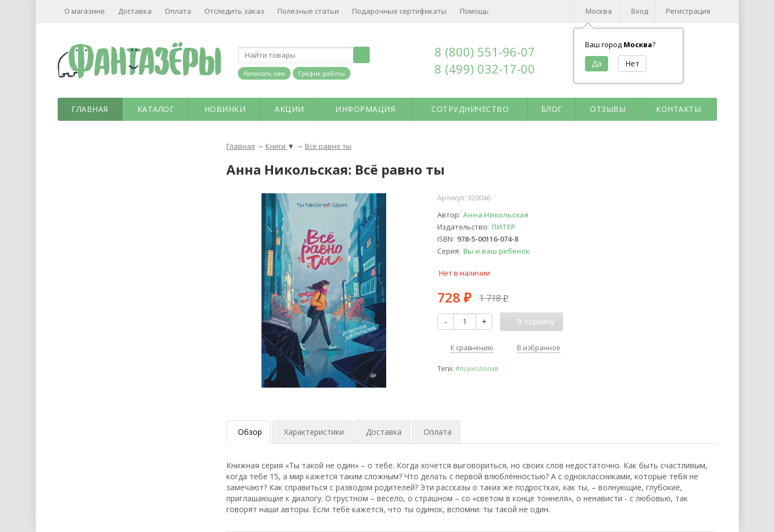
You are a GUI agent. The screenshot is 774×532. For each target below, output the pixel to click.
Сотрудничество (470, 109)
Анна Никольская (496, 215)
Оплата (178, 11)
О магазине (85, 11)
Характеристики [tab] (314, 432)
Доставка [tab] (384, 432)
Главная (90, 109)
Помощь (474, 11)
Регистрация (688, 11)
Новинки (225, 109)
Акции (289, 109)
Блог (552, 109)
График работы (322, 73)
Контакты (678, 109)
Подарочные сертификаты (399, 11)
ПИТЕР (503, 227)
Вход (640, 11)
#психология (477, 368)
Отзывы (608, 109)
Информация (365, 109)
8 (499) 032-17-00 (485, 69)
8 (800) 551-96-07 (485, 52)
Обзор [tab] (250, 432)
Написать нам (264, 73)
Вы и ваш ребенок (496, 251)
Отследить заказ (234, 11)
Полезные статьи (308, 11)
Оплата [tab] (438, 432)
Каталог (156, 109)
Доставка (135, 11)
